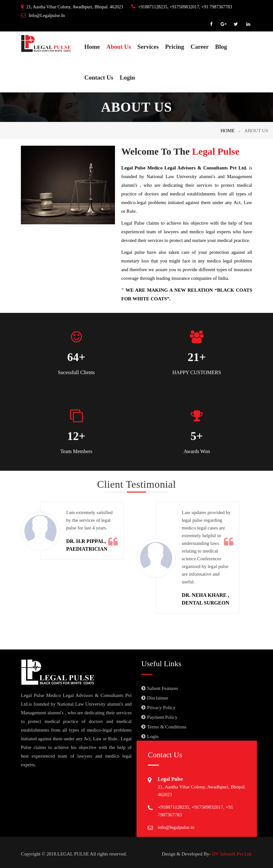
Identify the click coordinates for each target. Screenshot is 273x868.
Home (92, 47)
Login (128, 77)
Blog (221, 47)
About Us (119, 47)
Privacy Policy (161, 708)
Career (200, 47)
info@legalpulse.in (43, 16)
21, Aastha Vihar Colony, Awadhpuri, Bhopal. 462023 (72, 7)
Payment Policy (162, 717)
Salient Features (163, 688)
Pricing (175, 47)
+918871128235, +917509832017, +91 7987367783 (182, 7)
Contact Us (99, 77)
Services (148, 47)
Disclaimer (158, 698)
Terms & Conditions (167, 727)
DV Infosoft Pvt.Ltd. (232, 854)
